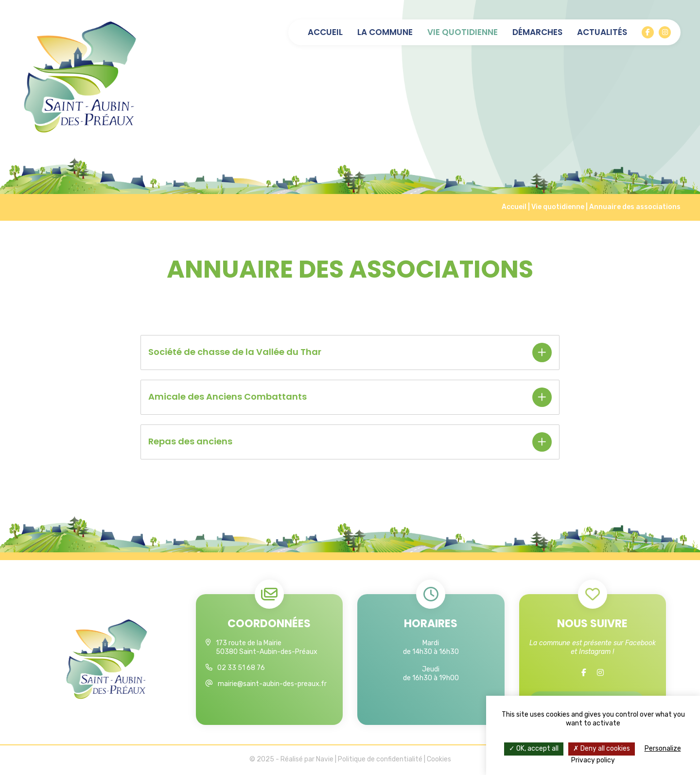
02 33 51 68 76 (241, 668)
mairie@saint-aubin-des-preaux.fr (272, 684)
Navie (325, 761)
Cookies (439, 761)
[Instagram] (665, 32)
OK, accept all (534, 749)
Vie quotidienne (463, 32)
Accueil (325, 32)
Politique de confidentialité (380, 761)
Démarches (537, 32)
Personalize (663, 749)
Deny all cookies (602, 749)
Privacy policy (593, 760)
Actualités (602, 32)
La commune (385, 32)
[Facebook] (648, 32)
